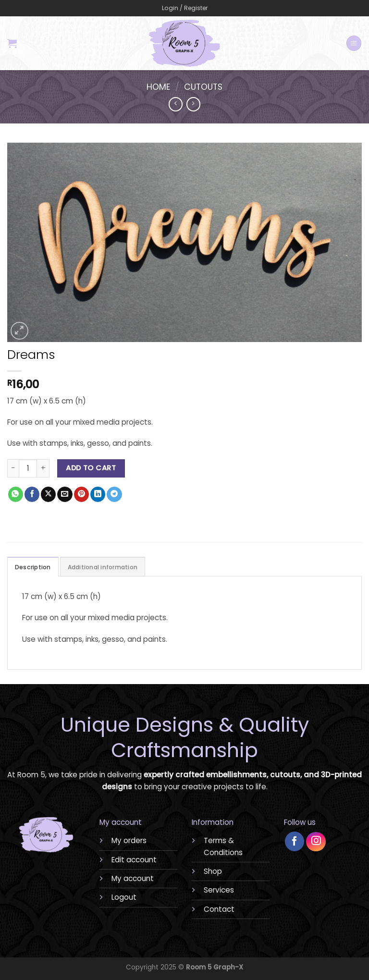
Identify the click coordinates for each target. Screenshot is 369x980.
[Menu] (354, 43)
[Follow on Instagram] (316, 842)
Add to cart (91, 468)
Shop (213, 871)
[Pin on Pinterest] (81, 494)
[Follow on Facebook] (295, 841)
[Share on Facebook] (32, 494)
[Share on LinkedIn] (98, 494)
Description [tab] (33, 567)
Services (219, 890)
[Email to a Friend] (65, 494)
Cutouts (203, 87)
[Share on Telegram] (114, 494)
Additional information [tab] (103, 567)
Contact (219, 909)
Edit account (134, 860)
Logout (124, 897)
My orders (129, 840)
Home (159, 87)
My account (133, 878)
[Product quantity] (28, 468)
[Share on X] (48, 494)
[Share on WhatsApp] (16, 494)
